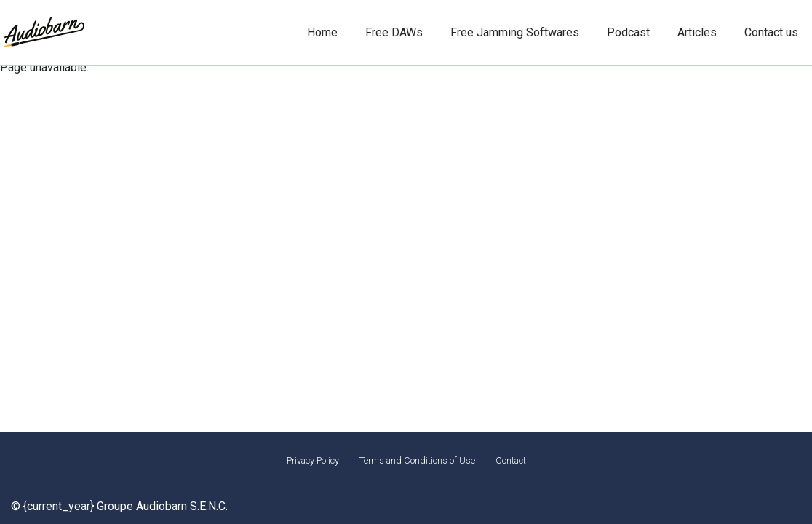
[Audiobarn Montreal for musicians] (44, 33)
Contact (511, 460)
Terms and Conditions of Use (417, 460)
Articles (697, 32)
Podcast (628, 32)
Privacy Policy (313, 460)
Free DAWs (394, 32)
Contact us (771, 32)
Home (322, 32)
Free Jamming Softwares (515, 32)
